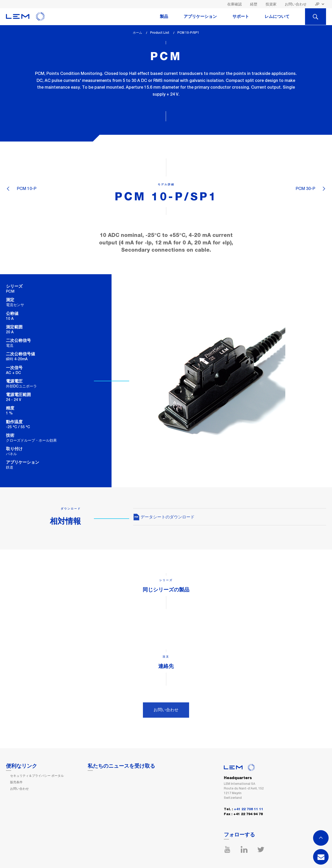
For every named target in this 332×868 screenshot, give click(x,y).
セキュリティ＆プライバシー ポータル (37, 776)
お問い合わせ (296, 4)
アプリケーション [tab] (200, 17)
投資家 (271, 4)
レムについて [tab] (277, 17)
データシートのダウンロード (164, 517)
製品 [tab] (164, 17)
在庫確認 (234, 4)
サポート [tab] (241, 17)
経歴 (254, 4)
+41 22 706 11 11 (249, 809)
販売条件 (16, 782)
